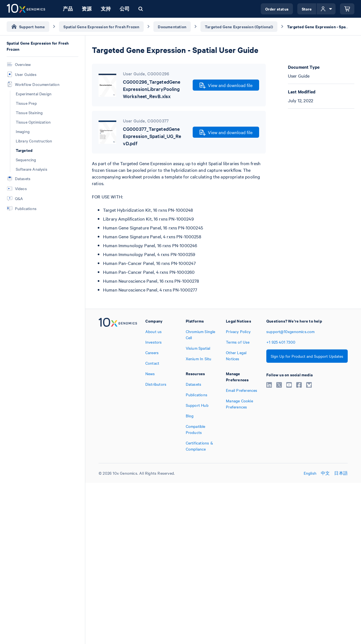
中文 (325, 473)
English (310, 473)
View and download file (226, 85)
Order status (277, 9)
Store (307, 9)
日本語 (341, 473)
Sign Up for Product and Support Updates (307, 356)
